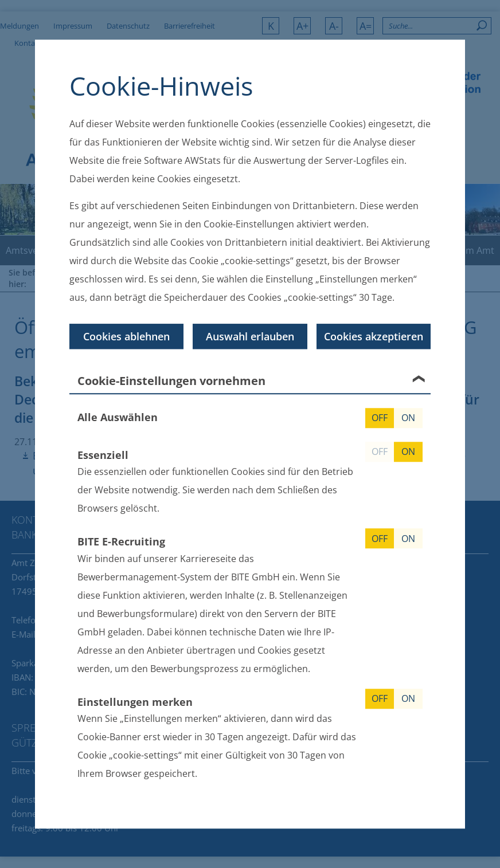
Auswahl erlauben (250, 336)
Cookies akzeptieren (374, 336)
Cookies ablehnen (126, 336)
